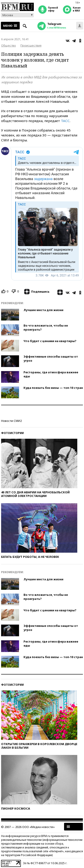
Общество (9, 45)
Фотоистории (12, 433)
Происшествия (31, 45)
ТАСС (65, 121)
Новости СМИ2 (11, 421)
